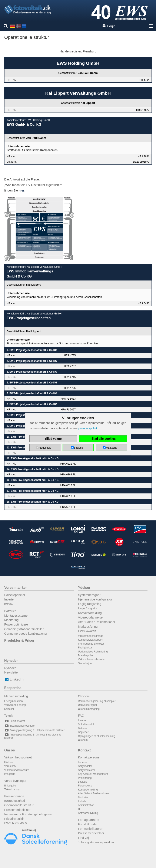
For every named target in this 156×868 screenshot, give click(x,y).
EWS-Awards (87, 631)
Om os (10, 750)
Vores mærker (16, 588)
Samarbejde (85, 663)
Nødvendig (45, 448)
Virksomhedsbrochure (17, 770)
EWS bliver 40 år (16, 823)
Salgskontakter (87, 770)
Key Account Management (93, 774)
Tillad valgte (53, 439)
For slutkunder (88, 824)
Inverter (9, 599)
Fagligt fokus (85, 648)
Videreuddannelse (90, 617)
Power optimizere (16, 624)
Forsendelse (85, 786)
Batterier (10, 611)
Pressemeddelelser (17, 810)
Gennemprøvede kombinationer (26, 634)
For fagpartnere (89, 820)
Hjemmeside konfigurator (95, 599)
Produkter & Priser (19, 640)
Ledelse (83, 762)
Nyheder (11, 661)
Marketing (84, 798)
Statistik (78, 448)
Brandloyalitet (86, 655)
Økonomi (84, 696)
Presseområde (14, 796)
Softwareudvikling (88, 813)
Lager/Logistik (88, 608)
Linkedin (14, 679)
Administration (86, 805)
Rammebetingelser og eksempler (97, 701)
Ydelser (84, 588)
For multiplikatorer (90, 829)
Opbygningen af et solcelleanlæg (97, 736)
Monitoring (11, 620)
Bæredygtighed (15, 801)
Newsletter (11, 672)
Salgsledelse (85, 766)
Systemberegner (89, 595)
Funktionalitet (14, 721)
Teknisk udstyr (12, 789)
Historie (9, 762)
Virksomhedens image (91, 636)
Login (111, 26)
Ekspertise (13, 688)
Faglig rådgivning (90, 604)
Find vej (83, 838)
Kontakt (84, 750)
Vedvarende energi (15, 705)
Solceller (9, 709)
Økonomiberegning (89, 709)
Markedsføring (88, 627)
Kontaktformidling (90, 613)
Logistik (82, 782)
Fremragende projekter (91, 644)
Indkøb (82, 801)
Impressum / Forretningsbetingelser (28, 814)
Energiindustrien (14, 701)
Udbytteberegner (88, 705)
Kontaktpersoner (89, 757)
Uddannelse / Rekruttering (93, 652)
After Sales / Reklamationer (97, 622)
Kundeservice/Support (91, 640)
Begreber (83, 732)
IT (79, 809)
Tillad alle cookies (103, 439)
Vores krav (10, 766)
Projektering (85, 778)
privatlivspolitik (88, 428)
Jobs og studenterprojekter (96, 842)
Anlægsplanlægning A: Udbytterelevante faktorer (34, 730)
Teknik (9, 716)
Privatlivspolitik (14, 819)
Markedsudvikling (16, 696)
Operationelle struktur (19, 805)
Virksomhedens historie (91, 659)
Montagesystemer (16, 616)
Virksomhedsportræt (18, 757)
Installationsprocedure (19, 726)
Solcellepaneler (15, 595)
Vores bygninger (15, 781)
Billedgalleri (11, 786)
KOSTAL (9, 604)
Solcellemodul (86, 724)
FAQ (81, 716)
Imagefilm (10, 774)
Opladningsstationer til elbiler (24, 629)
